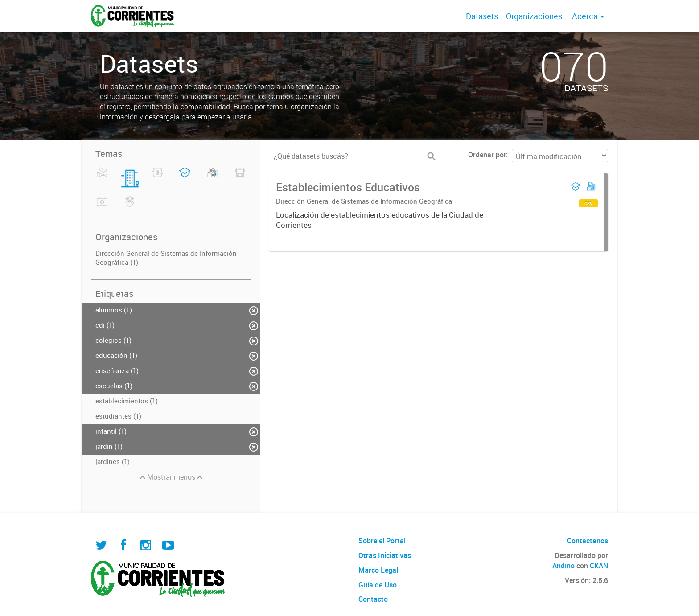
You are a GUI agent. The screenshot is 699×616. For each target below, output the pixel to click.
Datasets (482, 16)
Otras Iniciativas (385, 555)
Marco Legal (378, 570)
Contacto (373, 599)
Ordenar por (487, 155)
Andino (563, 566)
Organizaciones (534, 16)
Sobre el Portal (382, 541)
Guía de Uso (378, 585)
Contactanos (588, 541)
